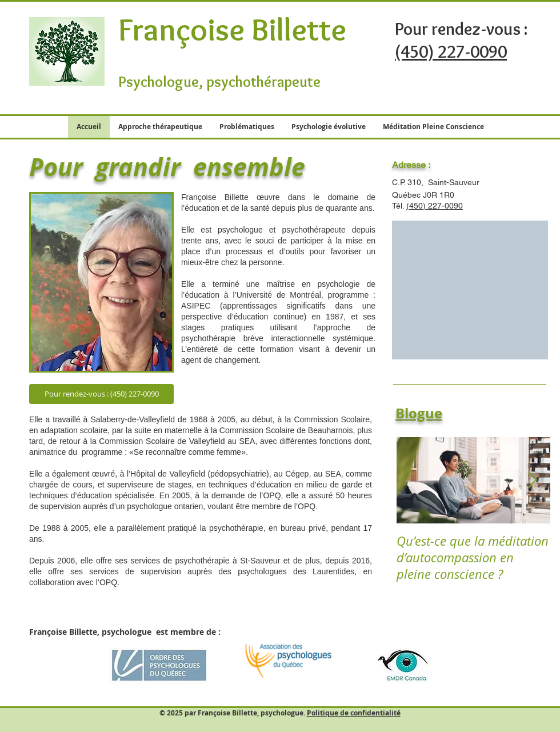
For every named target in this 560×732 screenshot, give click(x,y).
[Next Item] (532, 480)
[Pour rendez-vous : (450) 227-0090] (101, 394)
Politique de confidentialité (354, 713)
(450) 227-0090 (435, 206)
